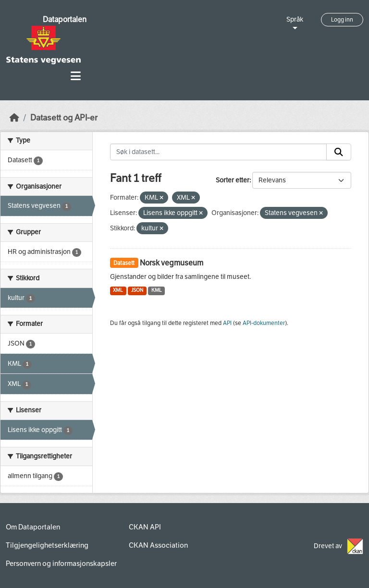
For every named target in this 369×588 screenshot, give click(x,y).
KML (157, 290)
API (227, 323)
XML (118, 290)
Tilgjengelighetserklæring (47, 545)
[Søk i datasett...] (219, 152)
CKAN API (145, 527)
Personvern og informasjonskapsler (61, 564)
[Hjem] (14, 118)
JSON (137, 290)
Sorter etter (233, 180)
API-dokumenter (264, 323)
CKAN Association (158, 545)
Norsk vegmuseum (172, 263)
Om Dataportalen (33, 527)
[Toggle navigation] (76, 76)
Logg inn (342, 20)
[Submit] (339, 152)
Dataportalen (65, 19)
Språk (295, 19)
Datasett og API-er (64, 118)
